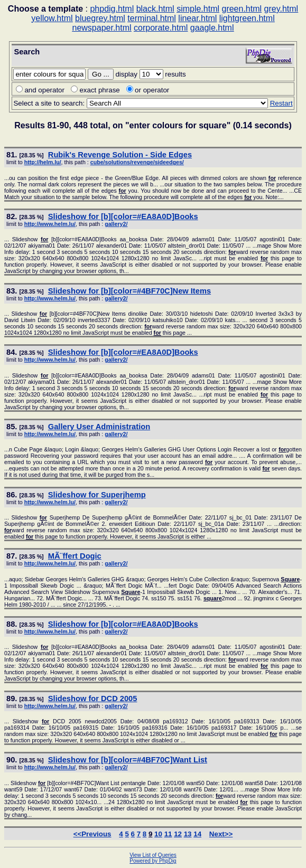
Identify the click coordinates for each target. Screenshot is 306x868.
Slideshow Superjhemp (97, 495)
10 (158, 834)
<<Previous (92, 834)
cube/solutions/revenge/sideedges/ (137, 162)
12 (178, 834)
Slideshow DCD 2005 (93, 699)
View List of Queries (153, 855)
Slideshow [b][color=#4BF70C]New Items (129, 291)
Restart (281, 103)
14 (197, 834)
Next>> (221, 834)
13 (188, 834)
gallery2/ (116, 224)
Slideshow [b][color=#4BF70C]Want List (128, 760)
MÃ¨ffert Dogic (75, 556)
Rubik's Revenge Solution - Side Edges (120, 155)
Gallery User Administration (99, 427)
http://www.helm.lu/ (50, 224)
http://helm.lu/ (43, 162)
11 (168, 834)
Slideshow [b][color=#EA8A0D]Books (123, 216)
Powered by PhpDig (153, 861)
